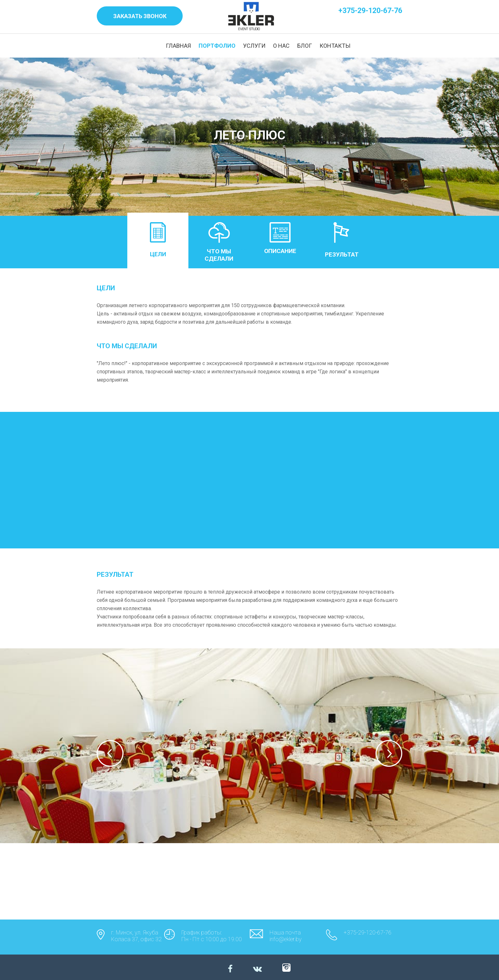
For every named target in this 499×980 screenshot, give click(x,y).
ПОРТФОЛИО (217, 46)
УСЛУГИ (254, 46)
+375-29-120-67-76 (370, 11)
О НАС (281, 46)
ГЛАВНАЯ (178, 46)
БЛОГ (305, 46)
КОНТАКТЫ (335, 46)
